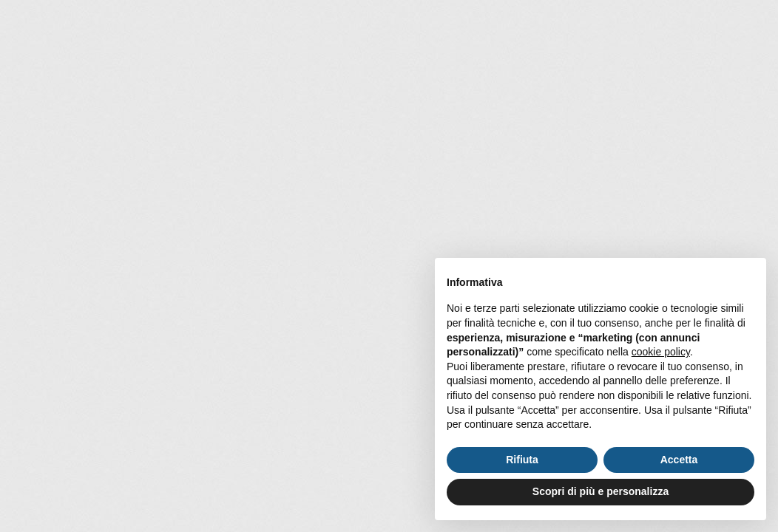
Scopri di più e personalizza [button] (601, 491)
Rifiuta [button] (522, 460)
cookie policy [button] (661, 352)
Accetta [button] (679, 460)
